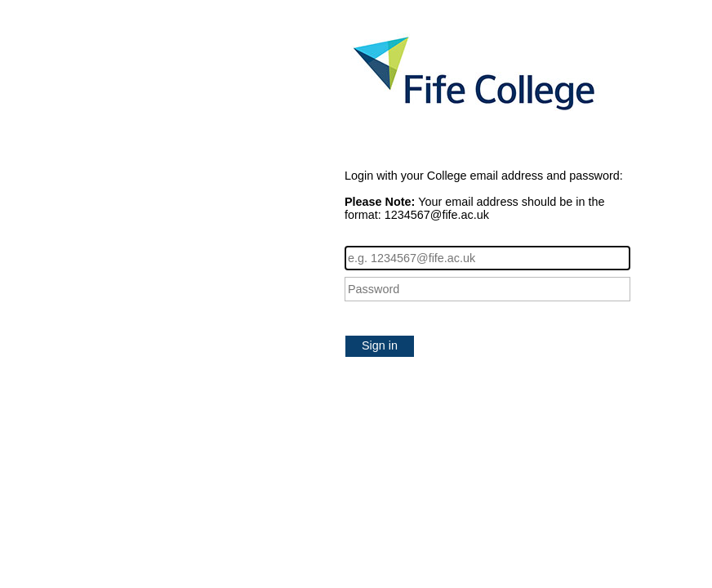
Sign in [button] (380, 345)
